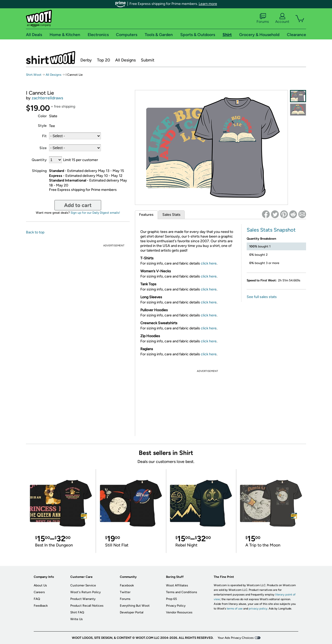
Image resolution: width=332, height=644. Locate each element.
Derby (86, 60)
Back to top (35, 232)
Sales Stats (171, 215)
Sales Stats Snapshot (271, 230)
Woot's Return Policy (85, 592)
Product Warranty (83, 599)
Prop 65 (171, 599)
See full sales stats (262, 297)
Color (42, 116)
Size (43, 148)
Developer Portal (132, 612)
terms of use (235, 609)
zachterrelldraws (47, 98)
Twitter (125, 592)
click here (209, 263)
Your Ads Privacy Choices (236, 638)
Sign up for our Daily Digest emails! (95, 213)
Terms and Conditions (182, 592)
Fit (44, 136)
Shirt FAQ (77, 612)
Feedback (41, 606)
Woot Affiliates (177, 585)
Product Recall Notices (87, 606)
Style (42, 126)
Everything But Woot (135, 606)
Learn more (208, 4)
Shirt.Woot (51, 58)
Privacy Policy (176, 606)
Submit (148, 60)
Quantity (39, 160)
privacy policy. (258, 609)
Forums (263, 18)
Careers (39, 592)
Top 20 (103, 60)
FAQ (37, 599)
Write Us (77, 619)
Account (282, 18)
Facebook (127, 585)
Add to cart (78, 205)
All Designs (125, 60)
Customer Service (83, 585)
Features (146, 215)
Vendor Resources (179, 612)
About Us (40, 585)
